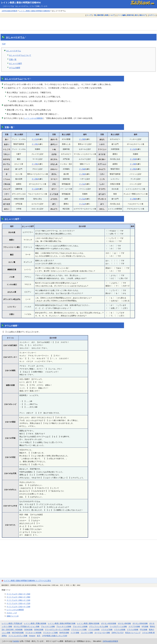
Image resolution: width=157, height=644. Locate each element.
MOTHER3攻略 (18, 633)
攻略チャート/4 (13, 616)
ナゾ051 (35, 144)
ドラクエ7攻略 (107, 630)
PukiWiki (16, 641)
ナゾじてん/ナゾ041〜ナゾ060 (18, 597)
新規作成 (130, 15)
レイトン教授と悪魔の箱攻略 (35, 623)
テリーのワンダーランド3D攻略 (57, 630)
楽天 (39, 636)
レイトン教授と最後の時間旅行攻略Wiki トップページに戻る (28, 581)
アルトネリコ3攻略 (80, 626)
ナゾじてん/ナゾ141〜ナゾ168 (18, 607)
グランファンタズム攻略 (99, 626)
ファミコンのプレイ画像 (18, 636)
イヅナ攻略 (75, 633)
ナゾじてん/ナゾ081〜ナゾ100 (18, 600)
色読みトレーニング (133, 633)
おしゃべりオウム (15, 37)
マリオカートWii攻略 (33, 633)
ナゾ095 (82, 139)
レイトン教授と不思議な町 (12, 623)
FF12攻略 (144, 630)
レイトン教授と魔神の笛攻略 (88, 623)
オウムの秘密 (15, 68)
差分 (136, 15)
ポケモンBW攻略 (124, 623)
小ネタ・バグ (12, 613)
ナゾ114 (82, 199)
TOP (4, 44)
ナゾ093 (82, 174)
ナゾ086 (133, 199)
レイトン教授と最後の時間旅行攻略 (62, 623)
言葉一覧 (13, 59)
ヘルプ (112, 15)
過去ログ (143, 15)
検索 (107, 15)
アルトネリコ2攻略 (64, 626)
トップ (89, 15)
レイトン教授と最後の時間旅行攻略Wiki (21, 3)
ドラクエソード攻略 (79, 630)
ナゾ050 (133, 169)
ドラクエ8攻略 (120, 630)
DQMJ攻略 (28, 630)
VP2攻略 (145, 626)
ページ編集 (122, 15)
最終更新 (100, 15)
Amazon (32, 636)
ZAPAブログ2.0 (118, 633)
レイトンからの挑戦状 (33, 118)
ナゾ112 (82, 184)
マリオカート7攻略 (50, 633)
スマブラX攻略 (134, 626)
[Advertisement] (78, 24)
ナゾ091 (35, 164)
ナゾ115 (133, 149)
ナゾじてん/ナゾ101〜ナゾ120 (18, 603)
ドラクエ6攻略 (94, 630)
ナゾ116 (35, 139)
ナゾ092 (35, 179)
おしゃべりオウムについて (20, 55)
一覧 (94, 15)
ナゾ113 (82, 204)
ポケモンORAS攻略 (140, 623)
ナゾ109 (35, 189)
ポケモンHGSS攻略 (109, 623)
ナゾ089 (133, 164)
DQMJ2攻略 (39, 630)
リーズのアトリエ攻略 (118, 626)
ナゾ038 (133, 159)
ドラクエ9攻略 (133, 630)
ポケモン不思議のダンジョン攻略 (26, 626)
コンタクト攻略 (87, 633)
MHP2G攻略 (64, 633)
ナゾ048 (82, 169)
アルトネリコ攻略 (48, 626)
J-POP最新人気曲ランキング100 (55, 636)
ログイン (152, 15)
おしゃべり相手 (16, 63)
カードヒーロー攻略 (102, 633)
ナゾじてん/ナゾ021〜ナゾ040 (18, 594)
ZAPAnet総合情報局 (9, 11)
